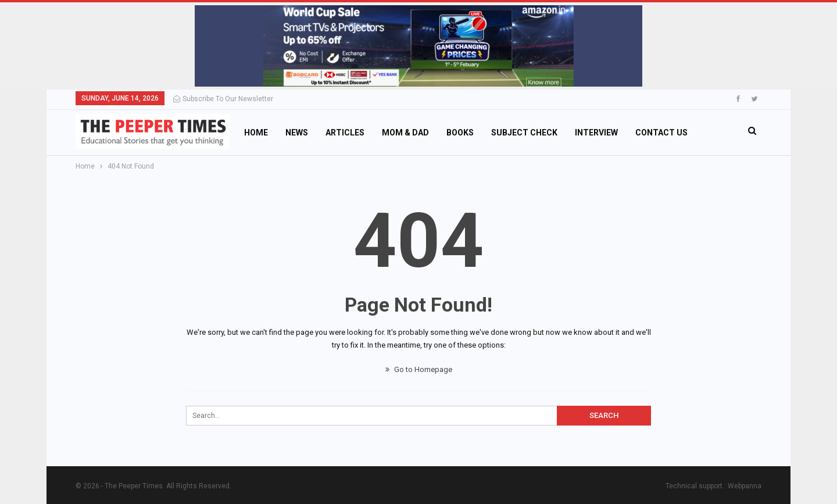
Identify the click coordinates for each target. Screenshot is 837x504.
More (647, 133)
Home (256, 133)
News (297, 133)
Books (460, 133)
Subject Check (524, 133)
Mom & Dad (405, 133)
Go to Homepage (419, 369)
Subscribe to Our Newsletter (223, 99)
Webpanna (745, 486)
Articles (345, 133)
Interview (596, 133)
